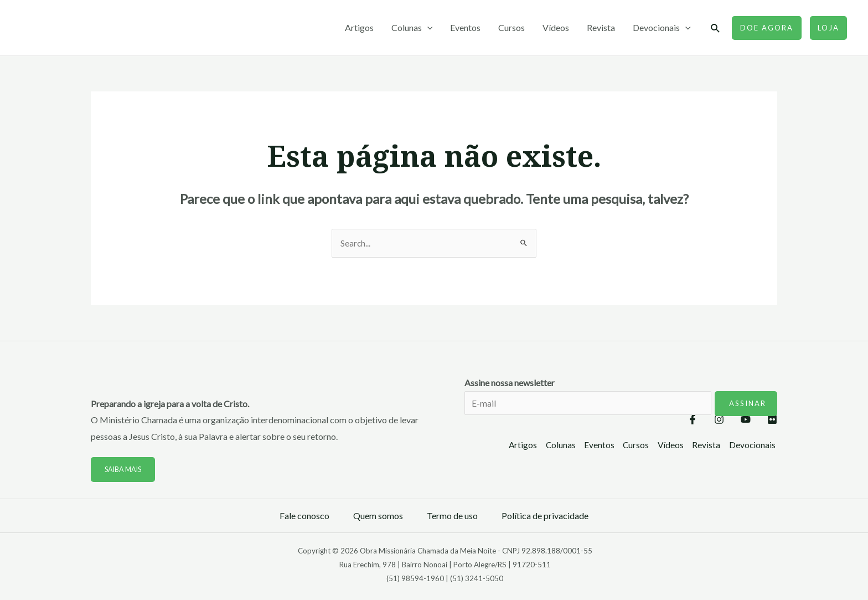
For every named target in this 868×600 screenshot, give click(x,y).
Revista (601, 27)
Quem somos (378, 516)
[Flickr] (772, 420)
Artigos (359, 27)
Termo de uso (452, 516)
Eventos (465, 27)
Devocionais (662, 28)
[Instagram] (697, 420)
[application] (427, 28)
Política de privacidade (545, 516)
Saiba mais (125, 470)
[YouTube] (735, 420)
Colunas (412, 28)
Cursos (512, 27)
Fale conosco (304, 516)
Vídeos (556, 27)
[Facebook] (659, 420)
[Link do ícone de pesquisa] (716, 29)
